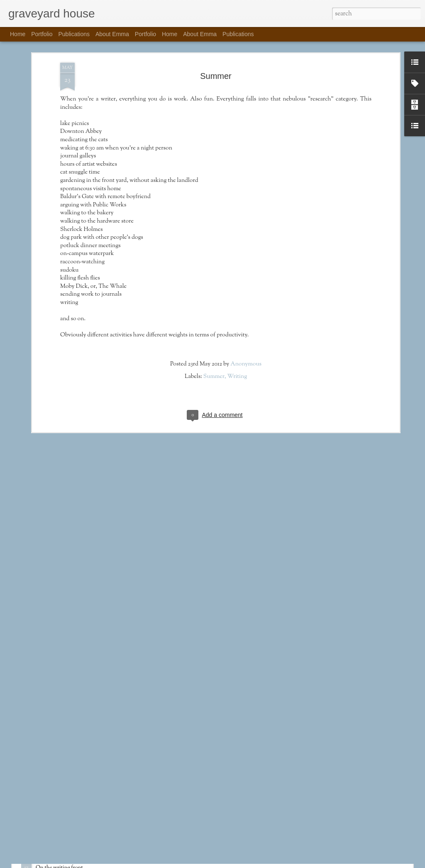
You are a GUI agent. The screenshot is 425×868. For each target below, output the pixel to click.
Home (18, 34)
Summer (214, 299)
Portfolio (42, 34)
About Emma (112, 34)
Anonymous (246, 287)
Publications (74, 34)
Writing (237, 299)
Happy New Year (153, 763)
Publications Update (65, 859)
